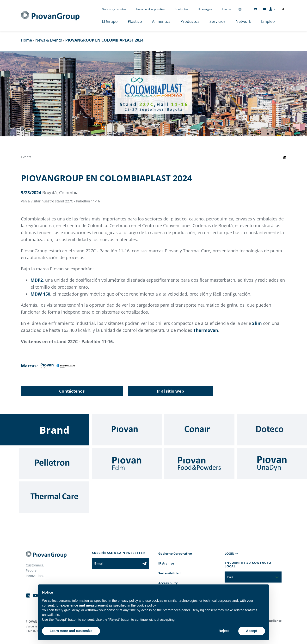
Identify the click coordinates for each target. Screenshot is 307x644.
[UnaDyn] (272, 463)
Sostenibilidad (169, 573)
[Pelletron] (54, 463)
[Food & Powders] (199, 463)
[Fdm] (127, 463)
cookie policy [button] (146, 605)
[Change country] (240, 9)
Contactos (181, 9)
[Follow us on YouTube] (264, 9)
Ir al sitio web (170, 391)
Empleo (268, 21)
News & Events (49, 40)
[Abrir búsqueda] (283, 9)
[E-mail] (116, 564)
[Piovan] (127, 430)
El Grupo (110, 21)
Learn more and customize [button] (71, 631)
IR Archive (166, 563)
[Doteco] (272, 430)
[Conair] (199, 430)
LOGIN (230, 553)
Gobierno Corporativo (150, 9)
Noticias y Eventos (114, 9)
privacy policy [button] (128, 601)
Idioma (227, 9)
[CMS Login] (272, 9)
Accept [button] (252, 631)
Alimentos (161, 21)
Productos (190, 21)
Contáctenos (72, 391)
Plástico (135, 21)
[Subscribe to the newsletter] (144, 564)
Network (243, 21)
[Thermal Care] (54, 497)
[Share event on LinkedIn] (285, 158)
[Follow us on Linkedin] (255, 9)
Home (26, 40)
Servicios (218, 21)
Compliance (273, 621)
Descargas (205, 9)
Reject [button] (224, 631)
